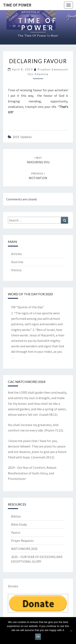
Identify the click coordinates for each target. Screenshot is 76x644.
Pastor (16, 532)
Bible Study (19, 524)
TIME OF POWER (17, 5)
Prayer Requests (22, 541)
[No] (71, 631)
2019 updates (22, 137)
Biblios (16, 516)
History (16, 270)
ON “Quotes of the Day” (28, 307)
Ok (38, 637)
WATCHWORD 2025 (24, 549)
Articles (17, 254)
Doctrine (17, 262)
